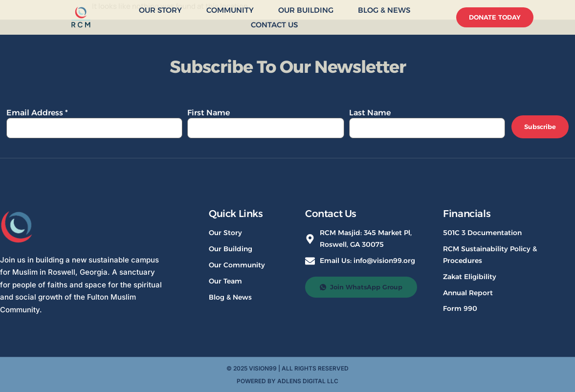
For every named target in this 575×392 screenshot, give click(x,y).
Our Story (160, 10)
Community (230, 10)
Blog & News (384, 10)
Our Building (306, 10)
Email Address (37, 113)
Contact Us (274, 25)
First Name (209, 113)
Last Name (370, 113)
